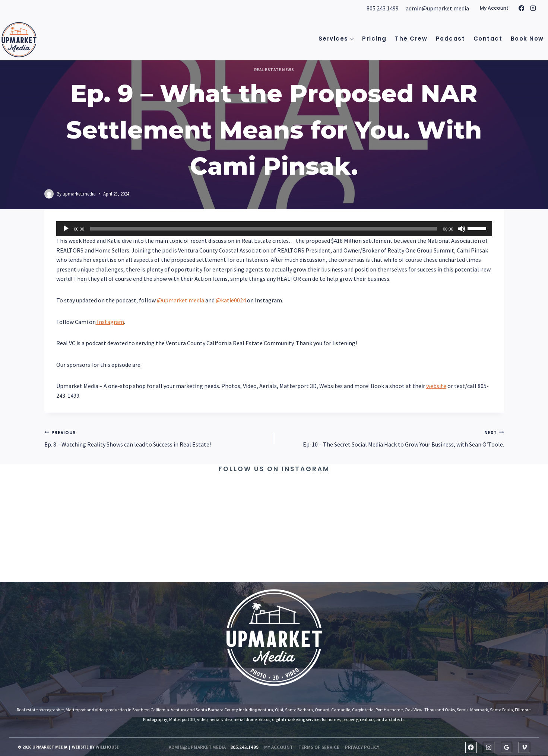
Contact (488, 39)
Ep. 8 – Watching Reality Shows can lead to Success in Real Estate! (156, 438)
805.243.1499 (383, 8)
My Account (494, 8)
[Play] (66, 229)
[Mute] (462, 229)
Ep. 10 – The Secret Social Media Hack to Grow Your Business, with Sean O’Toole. (392, 438)
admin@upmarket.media (437, 8)
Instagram (110, 322)
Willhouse (107, 747)
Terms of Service (319, 747)
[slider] (264, 229)
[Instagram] (533, 9)
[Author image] (49, 194)
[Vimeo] (524, 748)
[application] (274, 229)
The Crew (411, 39)
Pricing (374, 39)
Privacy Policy (362, 747)
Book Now (527, 39)
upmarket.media (79, 194)
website (436, 386)
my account (278, 747)
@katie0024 (231, 300)
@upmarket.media (180, 300)
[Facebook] (522, 9)
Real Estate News (274, 70)
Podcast (451, 39)
